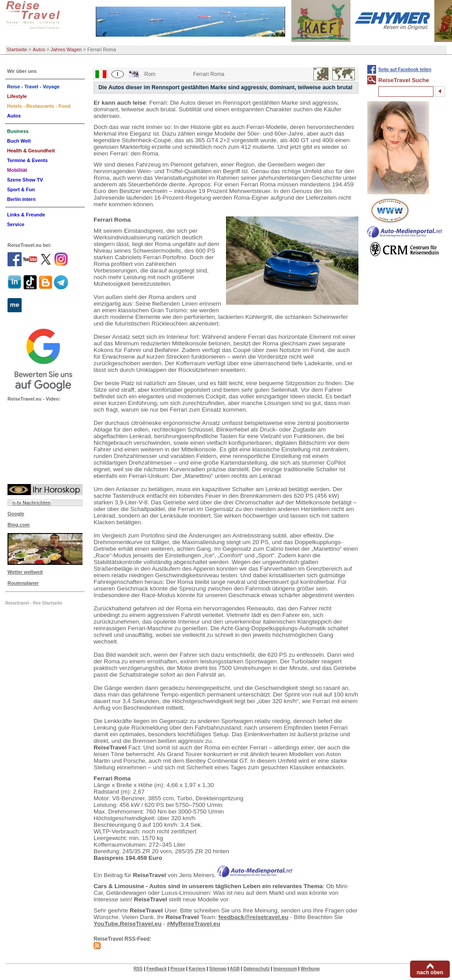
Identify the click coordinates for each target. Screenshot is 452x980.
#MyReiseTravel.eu (194, 924)
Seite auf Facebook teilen (405, 70)
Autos (39, 49)
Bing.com (19, 525)
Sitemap (218, 969)
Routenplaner (23, 583)
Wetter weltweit (25, 572)
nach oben (430, 972)
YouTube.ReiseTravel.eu (128, 924)
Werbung (310, 969)
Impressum (285, 969)
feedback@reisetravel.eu (254, 917)
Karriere (197, 969)
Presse (178, 969)
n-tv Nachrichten (32, 503)
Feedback (157, 969)
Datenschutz (256, 969)
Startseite (17, 49)
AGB (235, 969)
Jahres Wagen (66, 49)
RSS (138, 969)
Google (16, 514)
